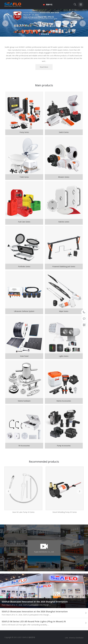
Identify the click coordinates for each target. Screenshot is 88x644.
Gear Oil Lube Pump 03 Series (23, 512)
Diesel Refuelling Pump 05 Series (65, 512)
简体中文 (48, 5)
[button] (40, 34)
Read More (44, 67)
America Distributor (76, 638)
